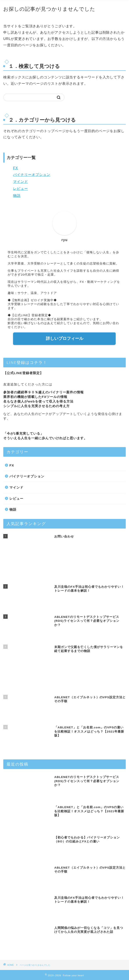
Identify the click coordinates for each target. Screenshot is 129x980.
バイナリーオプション (32, 175)
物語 (17, 196)
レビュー (21, 189)
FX (16, 168)
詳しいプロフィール (65, 338)
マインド (21, 182)
